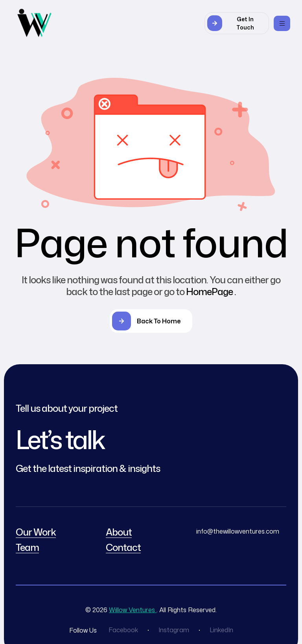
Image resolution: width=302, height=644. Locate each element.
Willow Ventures (133, 610)
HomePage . (211, 292)
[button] (237, 23)
